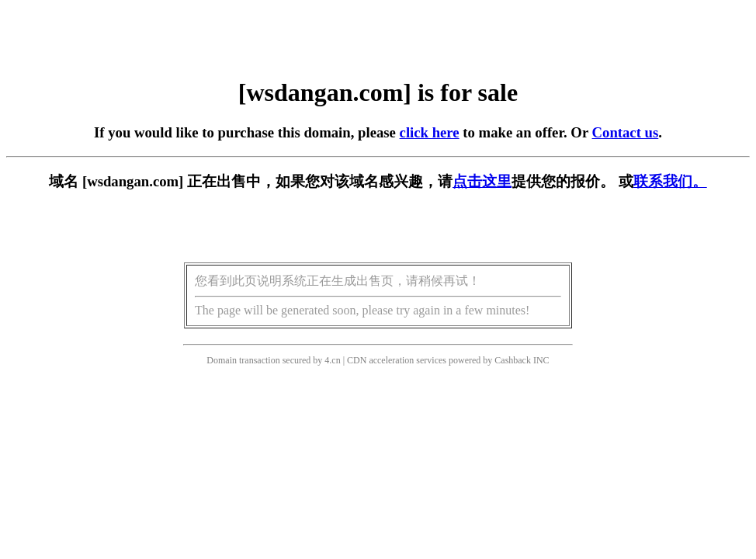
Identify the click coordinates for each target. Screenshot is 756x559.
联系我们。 (670, 181)
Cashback (513, 360)
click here (430, 132)
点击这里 (482, 181)
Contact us (626, 132)
